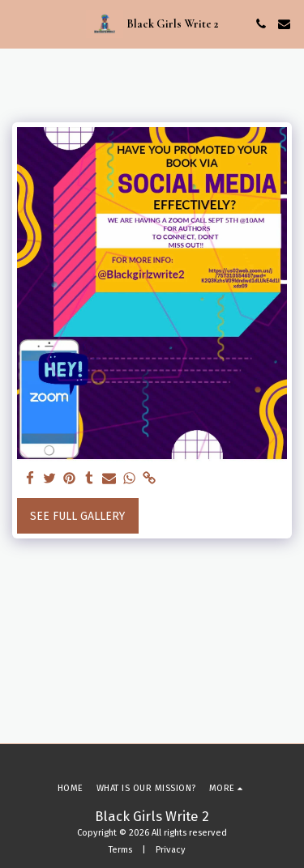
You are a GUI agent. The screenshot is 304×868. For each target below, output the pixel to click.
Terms (120, 850)
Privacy (171, 850)
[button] (18, 23)
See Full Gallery (77, 516)
